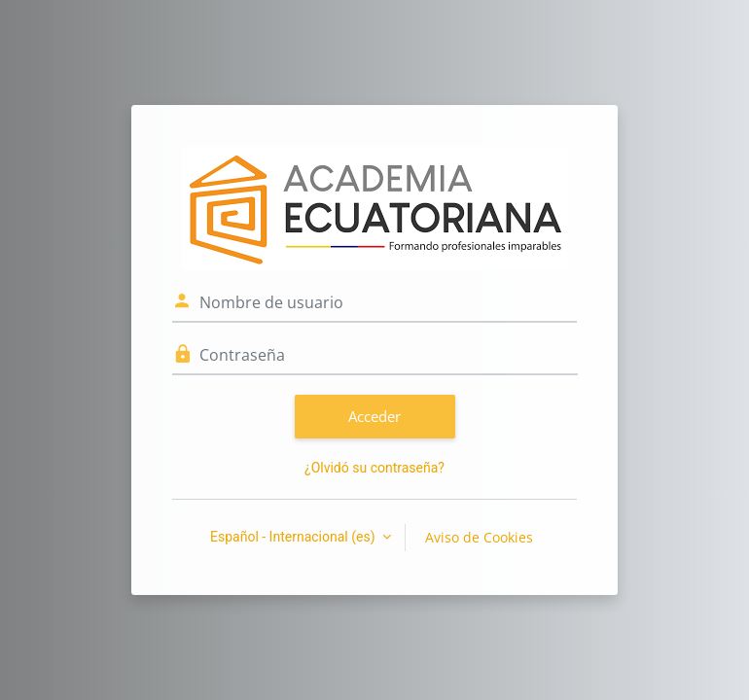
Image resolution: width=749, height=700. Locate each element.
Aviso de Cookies (479, 537)
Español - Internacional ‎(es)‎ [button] (294, 537)
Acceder (374, 416)
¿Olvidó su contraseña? (374, 468)
